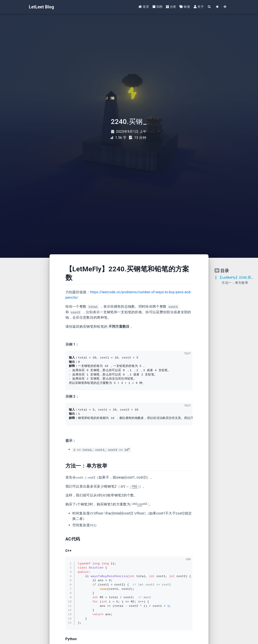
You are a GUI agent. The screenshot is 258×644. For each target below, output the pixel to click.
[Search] (209, 7)
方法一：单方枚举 (235, 283)
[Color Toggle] (217, 7)
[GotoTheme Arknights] (225, 7)
